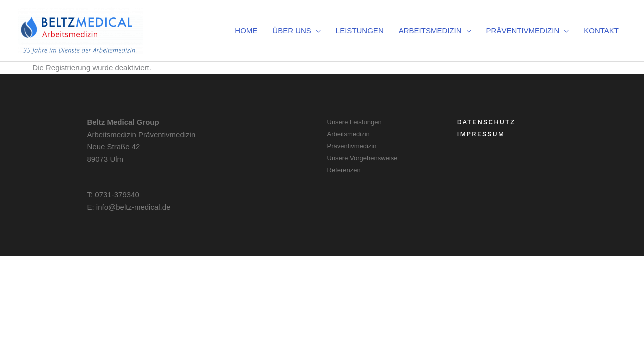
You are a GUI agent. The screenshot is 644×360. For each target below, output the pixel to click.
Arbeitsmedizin (349, 134)
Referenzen (344, 170)
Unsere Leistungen (355, 122)
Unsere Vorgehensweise (363, 158)
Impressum (481, 134)
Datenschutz (487, 122)
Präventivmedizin (352, 146)
